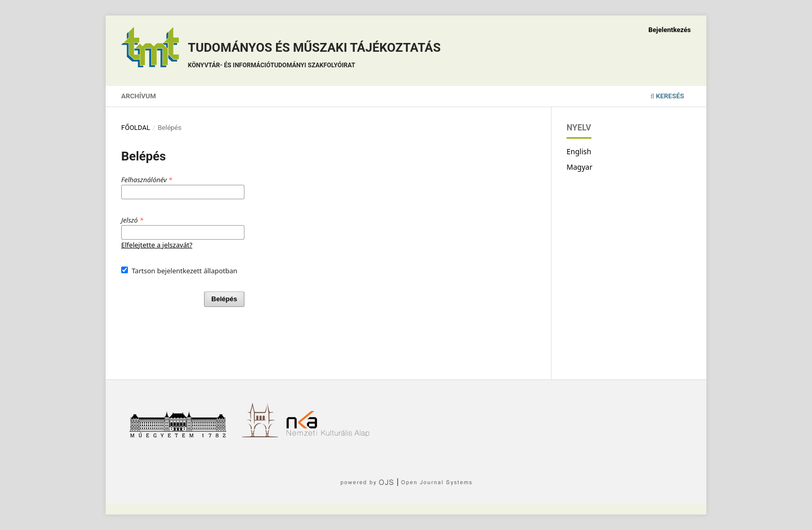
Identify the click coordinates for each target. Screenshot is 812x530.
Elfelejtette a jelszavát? (157, 245)
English (579, 151)
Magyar (579, 167)
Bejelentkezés (670, 30)
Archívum (139, 96)
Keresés (667, 96)
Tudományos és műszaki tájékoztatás (314, 57)
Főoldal (136, 128)
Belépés (224, 299)
